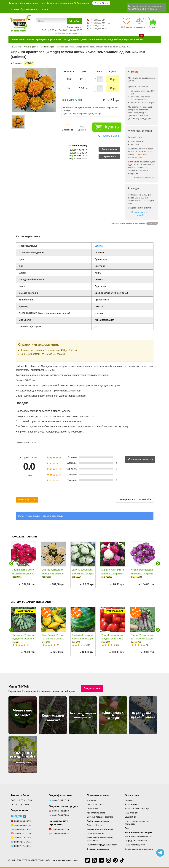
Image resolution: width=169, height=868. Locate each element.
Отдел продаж (20, 810)
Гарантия (14, 3)
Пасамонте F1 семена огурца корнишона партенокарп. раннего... (23, 639)
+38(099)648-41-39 (60, 829)
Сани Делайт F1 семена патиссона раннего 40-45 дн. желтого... (53, 639)
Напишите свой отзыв (140, 460)
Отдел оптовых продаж (63, 806)
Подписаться (92, 688)
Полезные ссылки (98, 795)
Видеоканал (131, 817)
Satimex (99, 246)
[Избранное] (126, 23)
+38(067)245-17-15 (22, 842)
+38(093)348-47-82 (22, 838)
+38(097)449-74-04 (60, 815)
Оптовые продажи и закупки (100, 817)
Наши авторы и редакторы (137, 809)
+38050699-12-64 (98, 20)
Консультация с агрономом (59, 823)
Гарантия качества (96, 834)
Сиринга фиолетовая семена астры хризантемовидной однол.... (142, 573)
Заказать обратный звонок (24, 9)
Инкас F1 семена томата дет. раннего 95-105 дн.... (112, 639)
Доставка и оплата (30, 3)
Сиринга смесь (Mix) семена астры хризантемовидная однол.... (113, 573)
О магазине (132, 795)
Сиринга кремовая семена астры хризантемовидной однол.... (53, 573)
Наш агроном (131, 813)
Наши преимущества (135, 845)
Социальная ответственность (139, 849)
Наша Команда (132, 804)
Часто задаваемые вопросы (138, 836)
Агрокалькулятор (64, 3)
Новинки (129, 800)
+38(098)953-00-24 (60, 834)
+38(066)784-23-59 (60, 811)
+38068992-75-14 (98, 26)
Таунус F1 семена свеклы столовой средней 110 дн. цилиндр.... (142, 639)
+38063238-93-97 (98, 23)
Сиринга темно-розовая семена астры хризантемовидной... (23, 573)
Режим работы (20, 795)
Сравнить (82, 130)
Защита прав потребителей (100, 829)
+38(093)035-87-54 (22, 825)
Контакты (91, 800)
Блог (127, 828)
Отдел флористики (61, 795)
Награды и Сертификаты (137, 841)
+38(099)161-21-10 (22, 834)
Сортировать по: (128, 499)
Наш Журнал (47, 3)
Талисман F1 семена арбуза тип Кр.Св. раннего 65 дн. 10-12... (83, 639)
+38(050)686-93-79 (22, 821)
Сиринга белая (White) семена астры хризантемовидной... (83, 573)
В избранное (67, 130)
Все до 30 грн (101, 3)
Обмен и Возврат (95, 825)
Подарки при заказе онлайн (141, 214)
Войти (45, 10)
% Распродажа (82, 3)
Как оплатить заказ (96, 813)
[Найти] (74, 21)
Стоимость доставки (144, 178)
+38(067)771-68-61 (22, 846)
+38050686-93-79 (98, 29)
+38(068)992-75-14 (22, 829)
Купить (112, 127)
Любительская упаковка (98, 821)
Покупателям (93, 809)
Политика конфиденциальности (102, 845)
